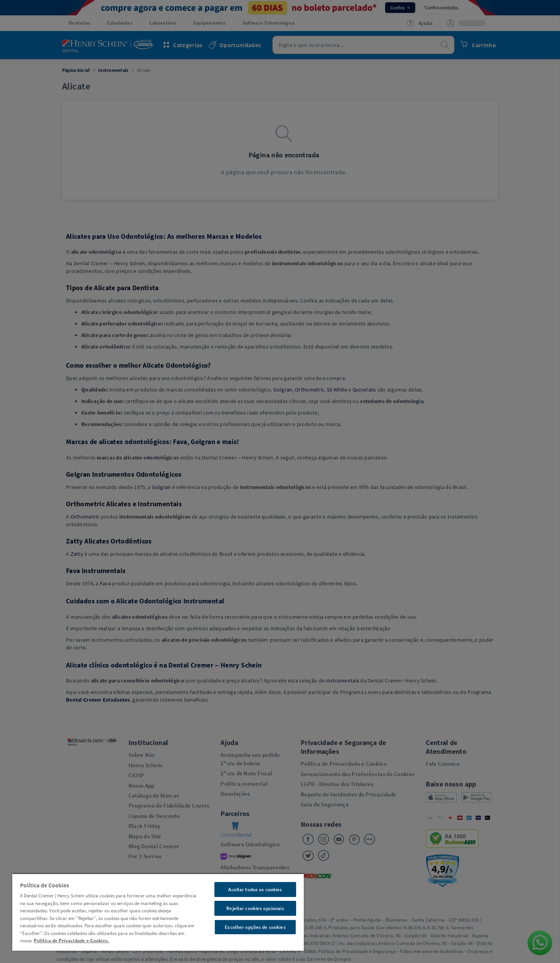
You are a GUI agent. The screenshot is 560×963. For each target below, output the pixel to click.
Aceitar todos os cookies (255, 889)
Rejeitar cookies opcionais (255, 908)
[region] (158, 912)
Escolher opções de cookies (255, 927)
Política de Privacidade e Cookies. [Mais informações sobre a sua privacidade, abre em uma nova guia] (72, 941)
